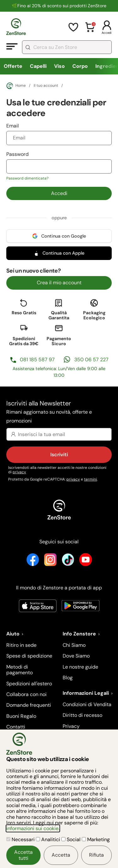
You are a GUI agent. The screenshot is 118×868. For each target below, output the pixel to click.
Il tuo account (46, 86)
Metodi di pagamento (20, 670)
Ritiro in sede (21, 645)
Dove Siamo (76, 656)
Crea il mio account (59, 283)
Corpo (80, 66)
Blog (68, 678)
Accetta (61, 855)
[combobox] (67, 47)
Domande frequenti (29, 705)
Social (72, 839)
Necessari (21, 839)
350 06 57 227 (91, 360)
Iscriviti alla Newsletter (59, 412)
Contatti (16, 727)
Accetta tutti (23, 855)
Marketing (96, 839)
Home (16, 86)
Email (59, 134)
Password (59, 166)
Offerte (13, 66)
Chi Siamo (74, 645)
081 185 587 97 (37, 360)
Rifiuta (96, 855)
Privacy (71, 726)
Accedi (59, 193)
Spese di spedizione (29, 656)
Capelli (38, 66)
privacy (19, 472)
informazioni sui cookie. (33, 828)
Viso (59, 66)
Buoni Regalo (21, 716)
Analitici (49, 839)
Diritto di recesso (82, 715)
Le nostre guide (80, 667)
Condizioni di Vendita (87, 704)
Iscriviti (59, 455)
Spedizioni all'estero (29, 684)
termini (90, 479)
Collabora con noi (26, 694)
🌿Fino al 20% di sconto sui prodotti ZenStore (59, 6)
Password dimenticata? (27, 178)
